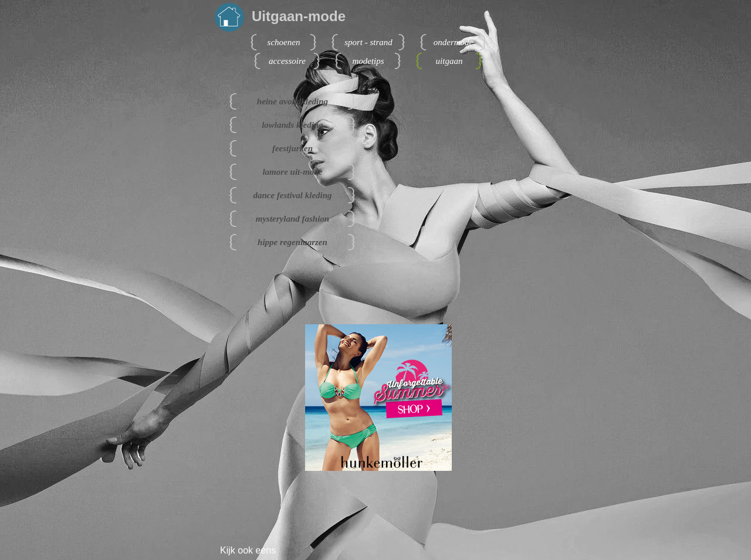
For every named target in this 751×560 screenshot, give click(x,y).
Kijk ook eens (248, 550)
